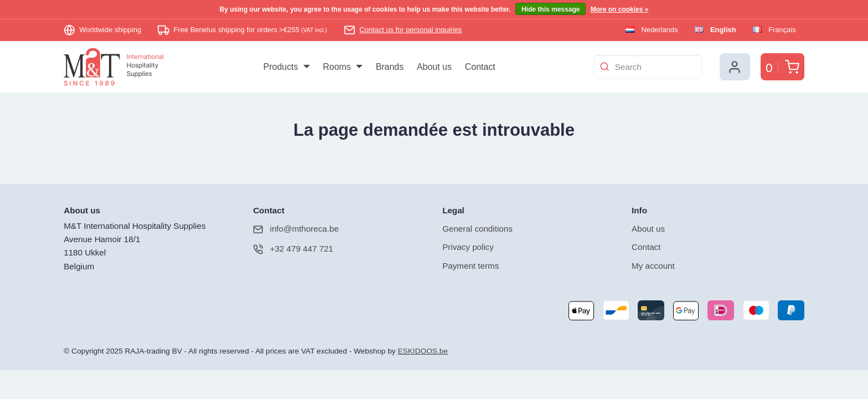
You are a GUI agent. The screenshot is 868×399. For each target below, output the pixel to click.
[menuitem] (286, 67)
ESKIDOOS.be (422, 352)
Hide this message (551, 9)
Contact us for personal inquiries (410, 30)
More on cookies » (620, 9)
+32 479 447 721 (293, 250)
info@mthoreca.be (296, 230)
